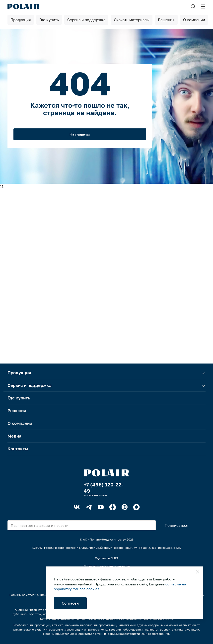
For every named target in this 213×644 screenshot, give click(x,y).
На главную (80, 134)
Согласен (70, 603)
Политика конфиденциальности (107, 566)
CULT (114, 558)
